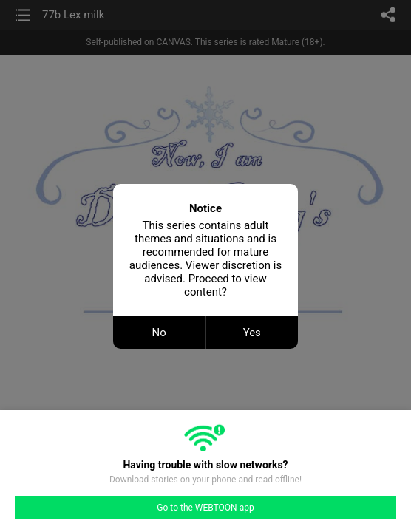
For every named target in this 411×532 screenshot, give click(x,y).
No (159, 332)
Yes (252, 332)
